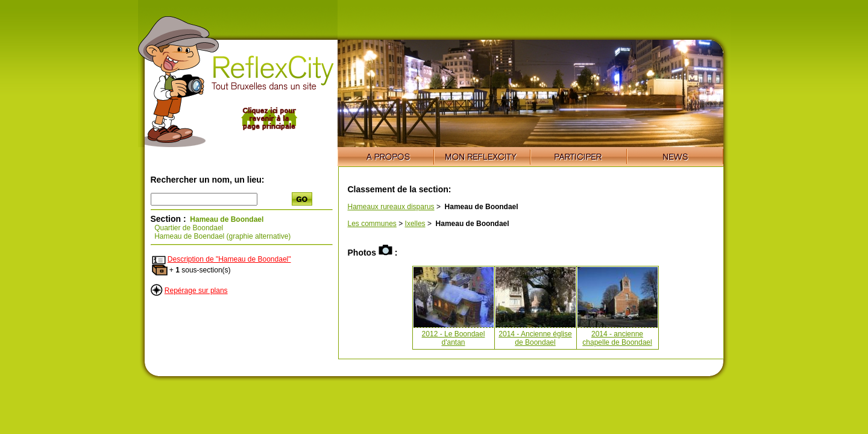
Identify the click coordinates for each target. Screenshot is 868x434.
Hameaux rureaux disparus (391, 207)
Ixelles (415, 224)
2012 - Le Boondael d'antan (454, 338)
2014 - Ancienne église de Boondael (535, 338)
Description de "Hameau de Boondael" (229, 259)
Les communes (372, 224)
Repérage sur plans (196, 291)
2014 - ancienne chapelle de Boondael (617, 338)
